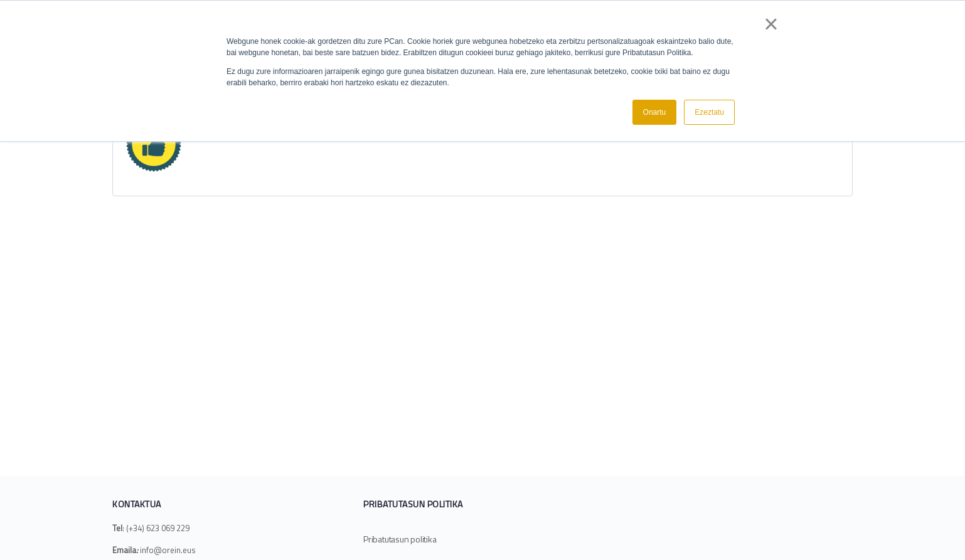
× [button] (771, 24)
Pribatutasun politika (400, 539)
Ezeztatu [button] (709, 112)
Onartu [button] (655, 112)
